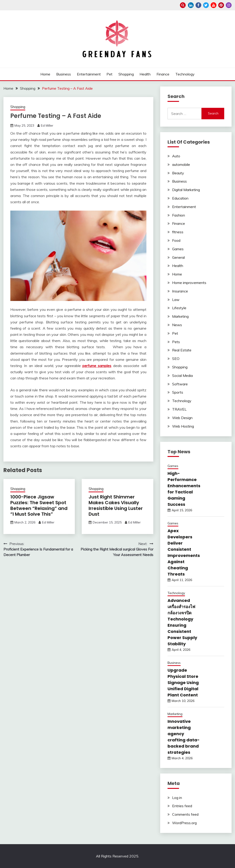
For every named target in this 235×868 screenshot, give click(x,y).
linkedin (191, 5)
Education (180, 198)
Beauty (178, 173)
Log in (177, 798)
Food (176, 240)
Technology (185, 74)
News (177, 325)
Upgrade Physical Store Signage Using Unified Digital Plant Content (183, 683)
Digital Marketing (186, 190)
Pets (176, 342)
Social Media (182, 376)
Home (45, 74)
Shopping (126, 74)
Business (64, 74)
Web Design (182, 418)
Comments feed (185, 814)
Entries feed (182, 806)
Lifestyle (179, 308)
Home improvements (189, 283)
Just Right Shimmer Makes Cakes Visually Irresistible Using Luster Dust (116, 505)
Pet (109, 74)
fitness (178, 232)
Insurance (180, 291)
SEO (176, 359)
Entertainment (89, 74)
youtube (214, 5)
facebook (198, 5)
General (178, 257)
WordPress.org (184, 823)
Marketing (180, 316)
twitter (206, 5)
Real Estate (182, 350)
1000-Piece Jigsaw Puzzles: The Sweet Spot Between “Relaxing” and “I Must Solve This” (39, 505)
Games (178, 249)
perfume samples (97, 366)
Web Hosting (183, 426)
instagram (229, 5)
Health (145, 74)
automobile (181, 164)
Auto (176, 156)
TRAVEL (179, 409)
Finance (163, 74)
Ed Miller (47, 125)
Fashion (179, 215)
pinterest (221, 5)
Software (180, 384)
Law (176, 300)
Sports (178, 392)
